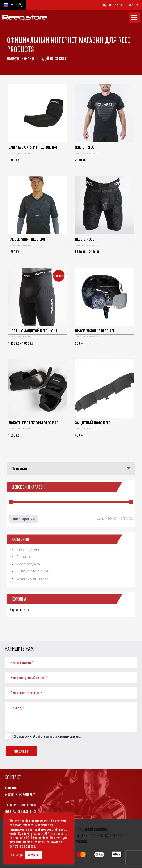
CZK (131, 5)
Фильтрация (24, 519)
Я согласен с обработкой (43, 736)
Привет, (17, 708)
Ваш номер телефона (26, 693)
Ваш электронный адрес (29, 677)
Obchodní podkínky (93, 829)
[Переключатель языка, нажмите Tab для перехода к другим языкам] (8, 5)
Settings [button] (17, 854)
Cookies (97, 835)
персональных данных (65, 736)
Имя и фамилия (22, 662)
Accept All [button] (34, 855)
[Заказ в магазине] (71, 468)
